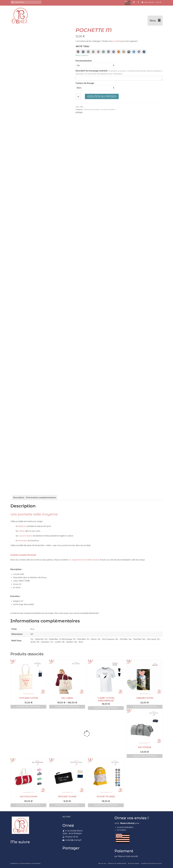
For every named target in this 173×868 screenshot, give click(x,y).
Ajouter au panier (102, 96)
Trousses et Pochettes (108, 110)
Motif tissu (83, 46)
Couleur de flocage (85, 83)
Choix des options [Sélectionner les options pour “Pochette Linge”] (106, 805)
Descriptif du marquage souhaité (119, 72)
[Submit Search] (12, 2)
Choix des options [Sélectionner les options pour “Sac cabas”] (67, 707)
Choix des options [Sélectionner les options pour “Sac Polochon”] (28, 805)
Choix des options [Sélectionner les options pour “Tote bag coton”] (28, 707)
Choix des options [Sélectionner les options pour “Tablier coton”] (145, 707)
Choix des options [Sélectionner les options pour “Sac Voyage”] (145, 756)
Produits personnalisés (92, 110)
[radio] (78, 52)
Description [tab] (19, 498)
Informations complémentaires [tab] (41, 498)
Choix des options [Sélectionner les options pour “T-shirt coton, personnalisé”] (106, 708)
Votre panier (151, 2)
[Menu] (155, 21)
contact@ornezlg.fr (72, 840)
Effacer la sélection (82, 55)
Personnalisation (84, 61)
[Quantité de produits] (78, 96)
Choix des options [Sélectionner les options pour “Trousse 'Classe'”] (67, 805)
